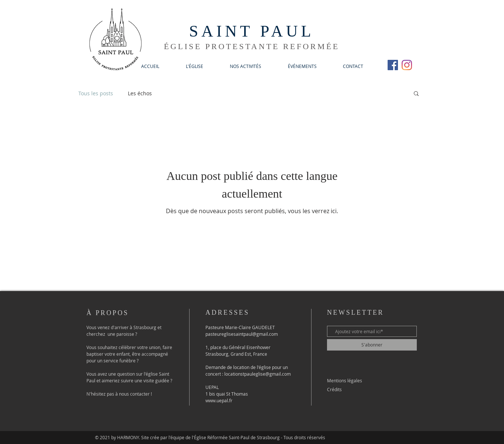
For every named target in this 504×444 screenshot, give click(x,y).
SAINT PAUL (252, 31)
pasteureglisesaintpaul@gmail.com (242, 334)
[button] (195, 66)
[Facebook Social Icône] (393, 65)
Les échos (140, 93)
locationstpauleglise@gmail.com (258, 374)
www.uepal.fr (219, 400)
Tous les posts (96, 93)
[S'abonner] (372, 345)
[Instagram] (407, 65)
